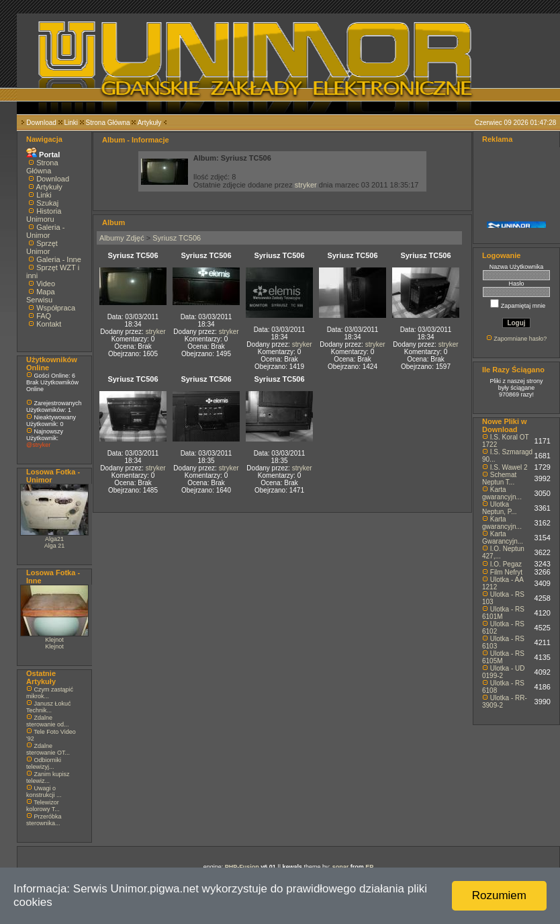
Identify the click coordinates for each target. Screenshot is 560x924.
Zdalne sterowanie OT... (48, 749)
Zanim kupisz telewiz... (48, 778)
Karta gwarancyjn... (502, 493)
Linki (71, 123)
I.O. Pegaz (506, 564)
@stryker (38, 445)
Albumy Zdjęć (122, 238)
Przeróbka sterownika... (44, 820)
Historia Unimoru (44, 215)
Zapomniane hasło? (520, 339)
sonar (341, 867)
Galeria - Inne (59, 259)
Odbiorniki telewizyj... (44, 763)
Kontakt (49, 324)
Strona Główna (108, 123)
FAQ (44, 316)
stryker (306, 185)
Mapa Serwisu (41, 296)
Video (46, 284)
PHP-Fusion (242, 867)
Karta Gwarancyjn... (503, 538)
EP (369, 867)
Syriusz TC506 (177, 238)
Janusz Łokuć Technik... (49, 707)
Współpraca (56, 308)
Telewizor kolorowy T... (43, 806)
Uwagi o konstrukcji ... (44, 792)
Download (41, 123)
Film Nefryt (506, 572)
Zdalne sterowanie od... (48, 721)
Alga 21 (55, 546)
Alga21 (54, 539)
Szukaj (47, 203)
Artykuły (150, 123)
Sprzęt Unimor (42, 247)
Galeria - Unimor (45, 231)
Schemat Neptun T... (499, 478)
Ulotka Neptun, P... (500, 508)
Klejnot (54, 640)
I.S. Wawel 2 (509, 467)
